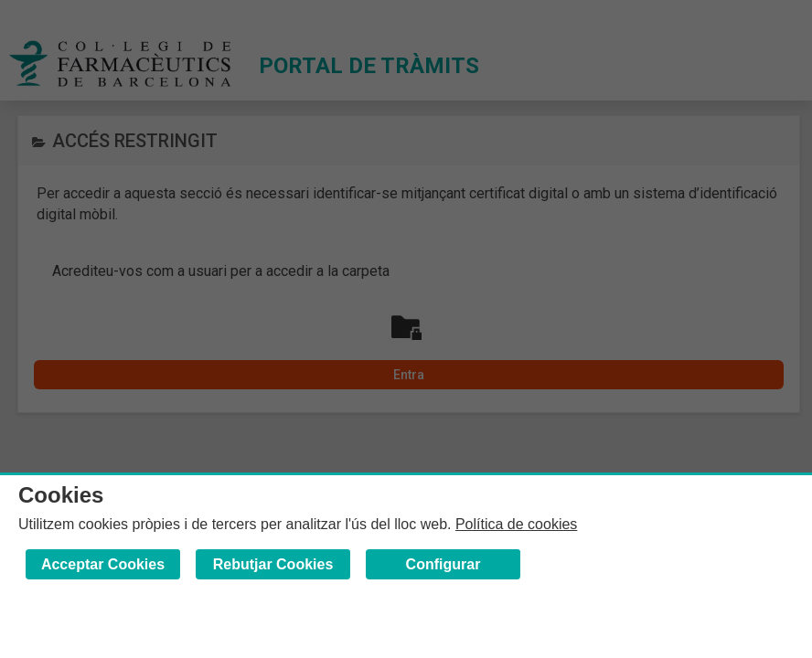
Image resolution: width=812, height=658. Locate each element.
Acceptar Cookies (103, 564)
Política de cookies (516, 524)
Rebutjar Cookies (273, 564)
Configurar (443, 564)
